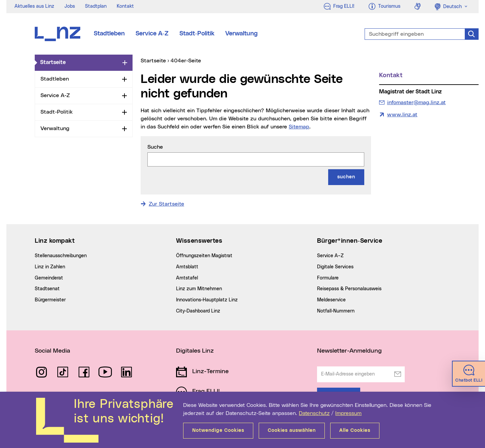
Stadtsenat (47, 289)
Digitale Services (335, 267)
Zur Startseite (166, 204)
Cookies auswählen (292, 430)
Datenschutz (314, 413)
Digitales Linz (195, 351)
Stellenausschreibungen (61, 256)
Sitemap (299, 127)
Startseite (80, 62)
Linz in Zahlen (50, 267)
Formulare (328, 278)
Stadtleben (109, 34)
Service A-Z (152, 34)
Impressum (348, 413)
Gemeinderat (49, 278)
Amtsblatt (187, 267)
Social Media (52, 351)
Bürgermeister (50, 300)
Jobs (70, 6)
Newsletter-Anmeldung (349, 351)
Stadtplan (96, 6)
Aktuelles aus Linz (34, 6)
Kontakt (125, 6)
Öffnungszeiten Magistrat (204, 256)
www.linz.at (402, 115)
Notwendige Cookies (218, 430)
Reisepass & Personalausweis (349, 289)
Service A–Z (330, 256)
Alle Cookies (355, 430)
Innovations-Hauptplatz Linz (207, 300)
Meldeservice (331, 300)
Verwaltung (241, 34)
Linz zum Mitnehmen (199, 289)
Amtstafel (187, 278)
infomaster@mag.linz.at (416, 102)
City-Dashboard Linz (198, 311)
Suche (155, 147)
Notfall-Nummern (336, 311)
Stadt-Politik (197, 34)
